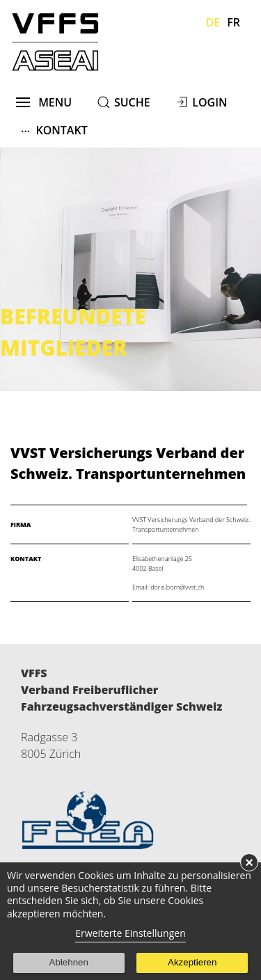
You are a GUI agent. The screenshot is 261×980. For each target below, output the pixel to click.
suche (132, 102)
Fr (234, 22)
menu (44, 102)
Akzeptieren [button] (192, 962)
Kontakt (54, 130)
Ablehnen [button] (69, 962)
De (213, 22)
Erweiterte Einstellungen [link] (130, 933)
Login (209, 102)
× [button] (249, 862)
